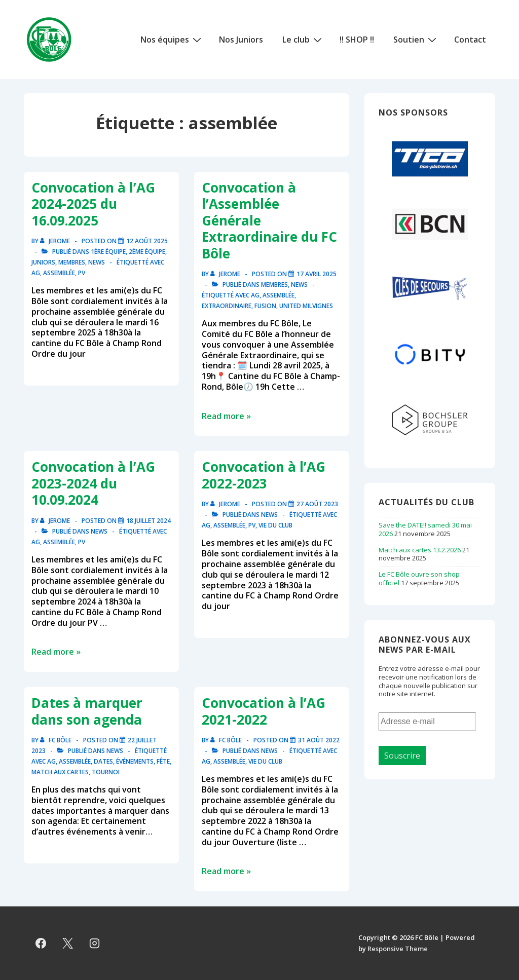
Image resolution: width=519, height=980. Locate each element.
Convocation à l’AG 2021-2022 (264, 711)
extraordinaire (227, 306)
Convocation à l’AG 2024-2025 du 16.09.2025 (93, 204)
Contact (470, 40)
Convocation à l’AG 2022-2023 (264, 475)
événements (135, 761)
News (97, 262)
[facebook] (41, 943)
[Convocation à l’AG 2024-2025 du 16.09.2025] (147, 241)
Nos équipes (172, 39)
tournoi (106, 772)
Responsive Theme (398, 949)
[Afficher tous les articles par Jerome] (56, 241)
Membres (72, 262)
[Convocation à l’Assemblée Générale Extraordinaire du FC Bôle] (317, 274)
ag (36, 273)
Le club (303, 39)
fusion (265, 306)
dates (103, 761)
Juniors (43, 262)
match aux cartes (60, 772)
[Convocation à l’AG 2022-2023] (317, 504)
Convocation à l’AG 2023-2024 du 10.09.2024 (93, 483)
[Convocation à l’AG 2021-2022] (319, 740)
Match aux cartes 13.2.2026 (420, 550)
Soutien (416, 39)
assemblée (59, 273)
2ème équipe (147, 252)
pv (82, 273)
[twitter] (68, 943)
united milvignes (306, 306)
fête (163, 761)
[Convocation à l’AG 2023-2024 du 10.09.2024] (149, 521)
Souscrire (402, 756)
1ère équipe (108, 252)
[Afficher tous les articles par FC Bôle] (57, 740)
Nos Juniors (241, 40)
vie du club (275, 525)
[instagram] (95, 943)
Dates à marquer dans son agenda (87, 711)
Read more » (226, 416)
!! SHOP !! (357, 40)
